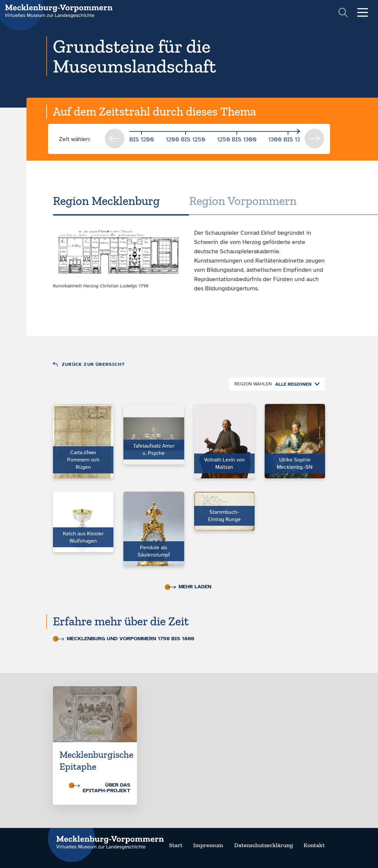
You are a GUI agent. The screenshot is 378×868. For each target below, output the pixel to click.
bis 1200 (142, 139)
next (314, 139)
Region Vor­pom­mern (243, 201)
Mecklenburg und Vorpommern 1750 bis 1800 (125, 639)
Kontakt (314, 845)
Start (176, 845)
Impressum (208, 845)
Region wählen (253, 384)
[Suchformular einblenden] (343, 13)
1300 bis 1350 (288, 139)
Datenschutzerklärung (264, 845)
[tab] (121, 201)
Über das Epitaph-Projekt (101, 788)
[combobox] (296, 384)
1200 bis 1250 (186, 139)
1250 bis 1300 (237, 139)
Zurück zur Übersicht (93, 364)
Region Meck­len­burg (106, 201)
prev (115, 139)
